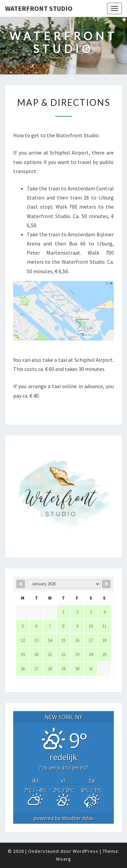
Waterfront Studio (39, 8)
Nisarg (64, 859)
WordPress (86, 851)
